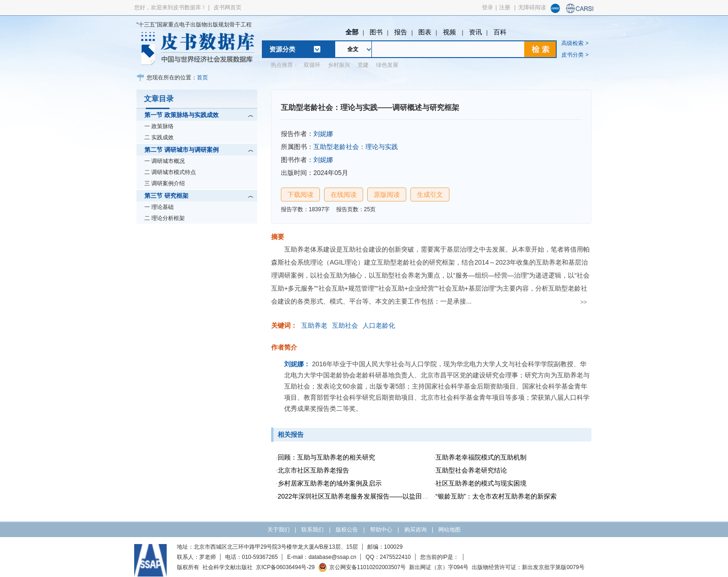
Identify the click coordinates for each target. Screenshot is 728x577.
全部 (352, 32)
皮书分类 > (575, 55)
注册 (505, 7)
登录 (487, 7)
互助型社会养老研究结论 (471, 470)
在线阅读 (344, 194)
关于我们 (279, 530)
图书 (376, 32)
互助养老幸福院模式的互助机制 (481, 457)
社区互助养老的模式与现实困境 (481, 483)
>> (584, 302)
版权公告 (347, 530)
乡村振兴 (339, 65)
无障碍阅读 (532, 7)
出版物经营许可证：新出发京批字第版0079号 (528, 567)
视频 (450, 32)
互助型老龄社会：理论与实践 (356, 147)
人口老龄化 (379, 325)
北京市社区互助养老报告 (313, 470)
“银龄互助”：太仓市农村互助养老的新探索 (496, 496)
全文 (353, 49)
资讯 (475, 32)
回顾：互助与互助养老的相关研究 (326, 457)
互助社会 (345, 325)
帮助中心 (381, 530)
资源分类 (282, 49)
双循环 (312, 65)
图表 (425, 32)
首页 (202, 78)
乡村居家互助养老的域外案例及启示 (330, 483)
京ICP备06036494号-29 (285, 567)
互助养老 (314, 325)
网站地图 (449, 530)
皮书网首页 (227, 7)
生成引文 (430, 194)
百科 (500, 32)
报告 (401, 32)
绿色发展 (387, 65)
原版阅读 (387, 194)
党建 (363, 65)
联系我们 (312, 530)
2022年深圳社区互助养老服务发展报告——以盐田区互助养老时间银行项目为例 (392, 496)
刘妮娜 (323, 134)
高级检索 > (575, 43)
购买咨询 (416, 530)
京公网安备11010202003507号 (362, 567)
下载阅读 (300, 194)
